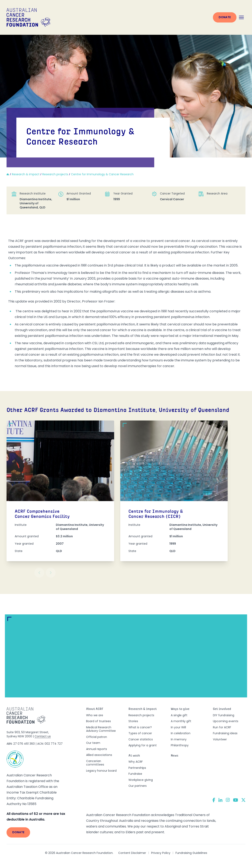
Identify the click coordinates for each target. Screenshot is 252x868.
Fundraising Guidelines (191, 853)
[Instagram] (228, 800)
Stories (133, 721)
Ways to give (180, 709)
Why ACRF (136, 762)
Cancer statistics (141, 739)
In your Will (178, 727)
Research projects (141, 715)
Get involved (222, 709)
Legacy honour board (101, 771)
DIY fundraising (224, 715)
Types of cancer (140, 733)
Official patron (97, 737)
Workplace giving (141, 780)
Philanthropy (180, 745)
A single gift (179, 715)
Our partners (138, 786)
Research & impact (143, 709)
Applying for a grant (143, 745)
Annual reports (97, 749)
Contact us (43, 736)
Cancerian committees (95, 763)
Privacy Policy (161, 853)
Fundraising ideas (225, 733)
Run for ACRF (222, 727)
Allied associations (99, 755)
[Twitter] (243, 800)
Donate (225, 17)
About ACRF (95, 709)
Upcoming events (226, 721)
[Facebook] (214, 800)
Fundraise (135, 774)
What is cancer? (140, 727)
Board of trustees (98, 721)
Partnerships (137, 768)
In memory (179, 739)
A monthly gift (181, 721)
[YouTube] (236, 800)
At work (134, 756)
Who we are (95, 715)
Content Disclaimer (132, 853)
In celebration (181, 733)
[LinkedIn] (220, 800)
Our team (93, 743)
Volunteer (220, 739)
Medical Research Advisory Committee (101, 729)
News (175, 756)
